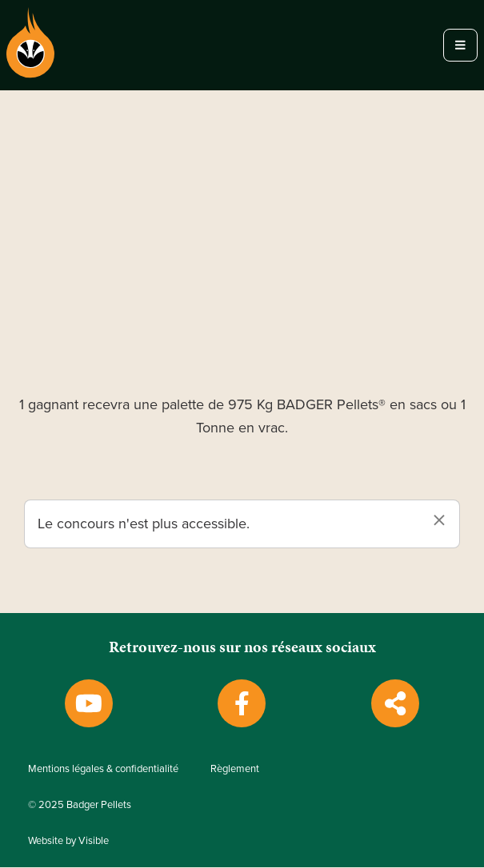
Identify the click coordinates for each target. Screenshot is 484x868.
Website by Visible (68, 841)
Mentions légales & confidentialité (103, 769)
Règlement (235, 769)
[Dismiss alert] (439, 521)
